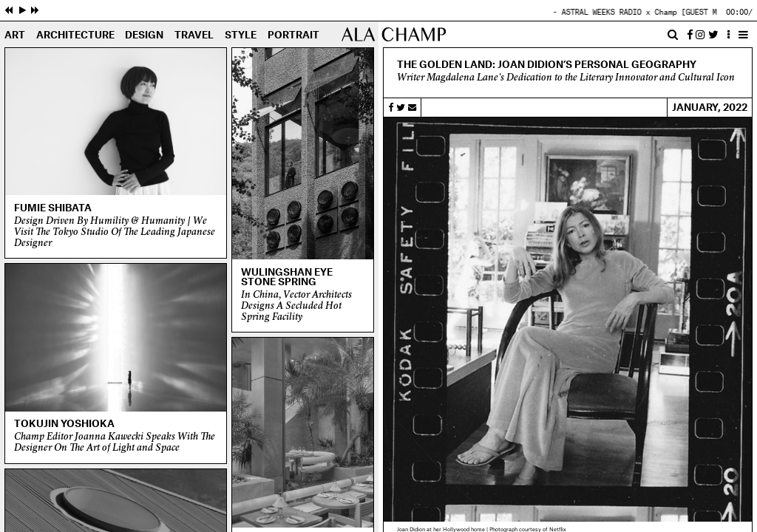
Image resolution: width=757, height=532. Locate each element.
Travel (194, 35)
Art (15, 35)
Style (241, 35)
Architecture (75, 35)
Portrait (293, 35)
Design (144, 35)
